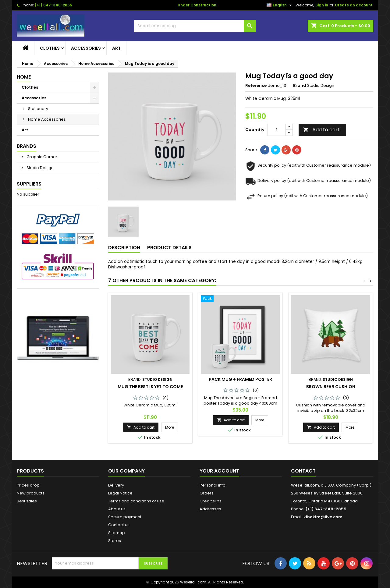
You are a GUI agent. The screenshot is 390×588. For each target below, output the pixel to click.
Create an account (354, 5)
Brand (300, 86)
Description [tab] (124, 248)
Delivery (116, 485)
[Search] (195, 26)
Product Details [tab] (169, 248)
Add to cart (321, 130)
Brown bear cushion (331, 387)
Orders (207, 493)
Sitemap (117, 533)
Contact (303, 471)
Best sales (27, 501)
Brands (27, 146)
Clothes (50, 48)
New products (31, 493)
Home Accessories (47, 119)
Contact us (119, 525)
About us (117, 509)
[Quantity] (277, 130)
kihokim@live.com (323, 517)
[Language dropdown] (280, 5)
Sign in (322, 5)
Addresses (210, 509)
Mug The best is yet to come (150, 387)
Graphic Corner (41, 157)
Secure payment (125, 517)
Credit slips (211, 501)
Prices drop (28, 485)
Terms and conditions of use (136, 501)
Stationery (38, 109)
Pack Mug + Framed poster (240, 379)
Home (24, 77)
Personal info (213, 485)
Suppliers (29, 184)
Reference (256, 86)
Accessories (86, 48)
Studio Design (40, 168)
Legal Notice (120, 493)
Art (116, 48)
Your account (219, 471)
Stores (115, 541)
